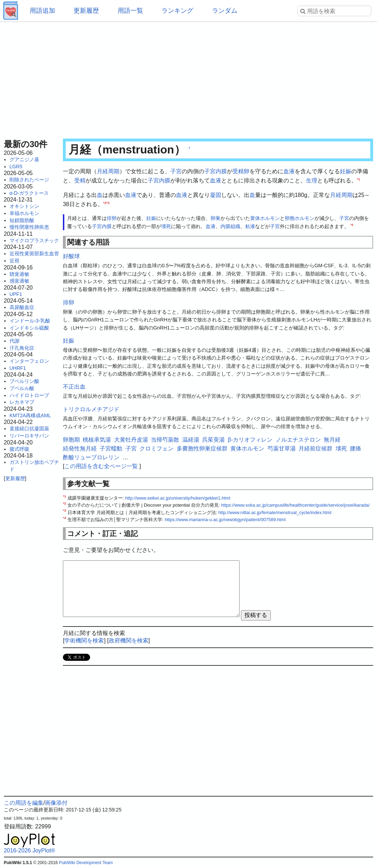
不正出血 (74, 387)
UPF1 (16, 294)
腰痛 (355, 448)
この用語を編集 (24, 803)
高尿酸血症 (22, 307)
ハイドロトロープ (29, 395)
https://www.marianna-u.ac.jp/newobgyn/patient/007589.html (225, 520)
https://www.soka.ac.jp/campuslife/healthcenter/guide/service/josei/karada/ (295, 505)
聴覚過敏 (19, 274)
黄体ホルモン (265, 218)
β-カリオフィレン (250, 440)
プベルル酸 (22, 388)
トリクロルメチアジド (91, 409)
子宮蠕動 (111, 448)
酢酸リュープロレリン (91, 457)
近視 (14, 261)
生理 (312, 180)
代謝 (14, 341)
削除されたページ (29, 180)
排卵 (112, 218)
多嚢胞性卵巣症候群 (202, 448)
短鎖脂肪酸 (22, 220)
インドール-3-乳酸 (30, 321)
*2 (105, 202)
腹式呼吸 (19, 449)
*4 (352, 225)
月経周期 (108, 171)
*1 (358, 179)
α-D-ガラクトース (29, 193)
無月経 (332, 440)
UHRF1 (18, 368)
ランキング (177, 11)
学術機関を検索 (84, 640)
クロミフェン (157, 448)
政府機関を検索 (129, 640)
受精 (80, 180)
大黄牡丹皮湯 (131, 440)
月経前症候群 (316, 448)
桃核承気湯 (97, 440)
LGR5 (16, 167)
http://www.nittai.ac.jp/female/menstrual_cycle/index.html (275, 512)
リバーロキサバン (29, 436)
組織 (235, 226)
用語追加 (42, 11)
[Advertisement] (189, 78)
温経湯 (191, 440)
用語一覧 (130, 11)
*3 (108, 202)
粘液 (250, 226)
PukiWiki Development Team (86, 863)
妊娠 (346, 171)
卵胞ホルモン (300, 218)
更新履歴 (86, 11)
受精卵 (241, 171)
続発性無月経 (80, 448)
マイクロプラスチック (34, 240)
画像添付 (56, 803)
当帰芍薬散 (165, 440)
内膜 (225, 226)
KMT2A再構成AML (30, 415)
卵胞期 (71, 440)
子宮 (176, 171)
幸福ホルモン (24, 213)
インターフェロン (29, 361)
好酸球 (71, 256)
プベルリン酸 (24, 381)
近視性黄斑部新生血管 (34, 254)
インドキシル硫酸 (29, 328)
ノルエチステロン (298, 440)
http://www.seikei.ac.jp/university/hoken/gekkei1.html (178, 498)
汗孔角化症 (22, 348)
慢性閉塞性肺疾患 (29, 227)
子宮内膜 (216, 171)
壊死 (166, 226)
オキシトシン (24, 206)
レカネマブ (22, 402)
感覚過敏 (19, 281)
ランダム (225, 11)
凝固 (216, 195)
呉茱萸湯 (213, 440)
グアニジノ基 (24, 159)
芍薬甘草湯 (282, 448)
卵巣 (216, 218)
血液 (289, 171)
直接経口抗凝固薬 (29, 429)
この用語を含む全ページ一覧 (101, 466)
